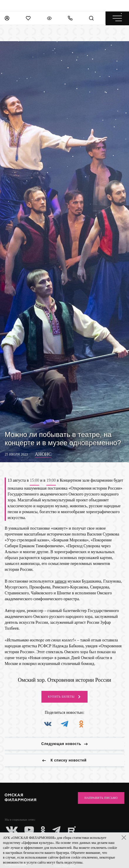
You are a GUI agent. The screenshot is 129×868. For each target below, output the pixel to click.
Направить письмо (101, 798)
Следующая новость (65, 744)
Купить (64, 697)
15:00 (34, 480)
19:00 (51, 480)
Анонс (43, 454)
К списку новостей (64, 760)
